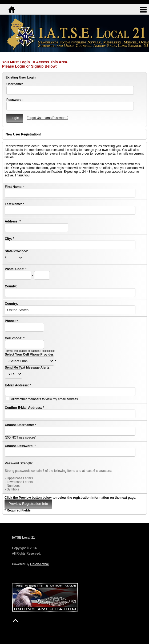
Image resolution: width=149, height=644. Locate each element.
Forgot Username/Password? (47, 118)
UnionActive (39, 564)
